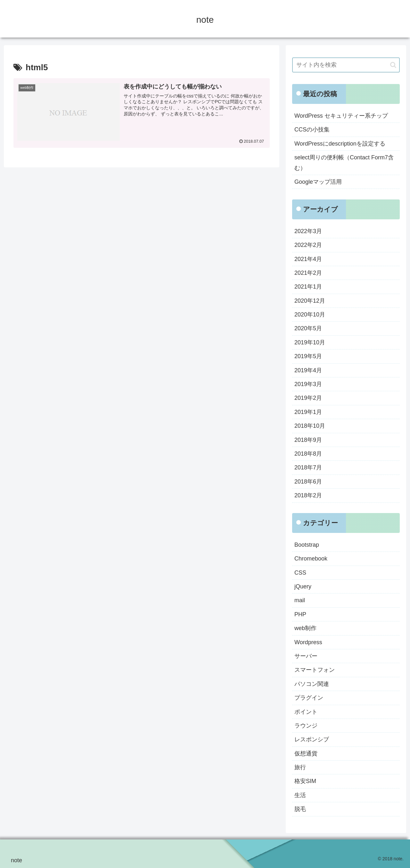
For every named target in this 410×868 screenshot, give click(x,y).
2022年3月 (308, 231)
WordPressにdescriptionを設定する (340, 144)
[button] (393, 65)
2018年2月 (308, 495)
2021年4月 (308, 259)
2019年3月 (308, 384)
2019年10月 (310, 342)
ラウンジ (306, 726)
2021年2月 (308, 273)
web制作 (305, 628)
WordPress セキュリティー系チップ (341, 116)
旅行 (300, 767)
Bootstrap (307, 545)
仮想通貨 (306, 754)
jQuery (303, 586)
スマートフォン (315, 670)
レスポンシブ (312, 739)
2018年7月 (308, 468)
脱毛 (300, 809)
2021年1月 (308, 287)
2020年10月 (310, 315)
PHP (300, 614)
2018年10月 (310, 426)
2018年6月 (308, 482)
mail (300, 600)
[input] (346, 65)
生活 (300, 795)
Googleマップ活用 (318, 182)
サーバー (306, 656)
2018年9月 (308, 440)
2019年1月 (308, 412)
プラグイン (309, 698)
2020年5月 (308, 328)
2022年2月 (308, 245)
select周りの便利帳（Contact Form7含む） (344, 163)
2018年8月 (308, 454)
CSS (300, 573)
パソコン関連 (312, 684)
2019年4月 (308, 370)
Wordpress (308, 642)
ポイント (306, 712)
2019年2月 (308, 398)
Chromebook (311, 559)
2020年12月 (310, 301)
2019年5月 (308, 356)
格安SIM (305, 781)
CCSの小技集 (312, 130)
